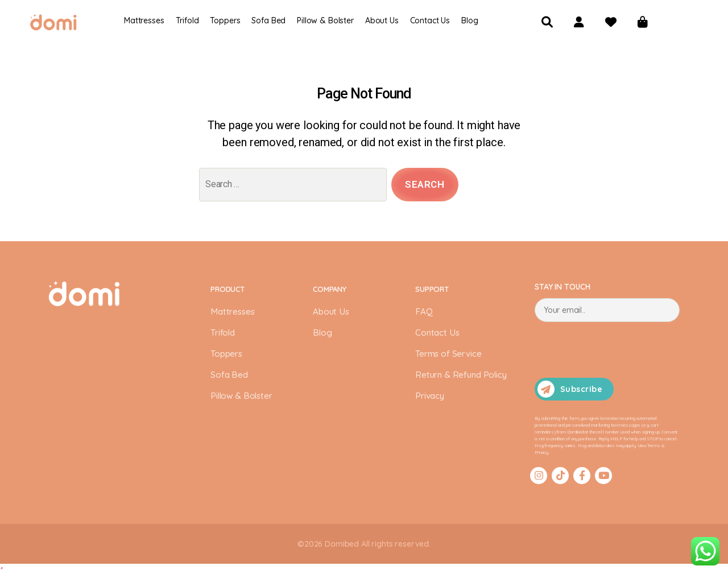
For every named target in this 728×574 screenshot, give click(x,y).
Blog (470, 20)
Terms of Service (449, 356)
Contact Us (430, 20)
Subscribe (570, 391)
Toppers (225, 20)
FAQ (424, 313)
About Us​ (382, 20)
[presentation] (621, 352)
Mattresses (144, 20)
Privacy (431, 398)
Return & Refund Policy (463, 377)
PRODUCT (229, 291)
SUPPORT (433, 291)
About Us (332, 313)
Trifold (187, 20)
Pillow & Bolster (325, 20)
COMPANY (331, 291)
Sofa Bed (268, 20)
